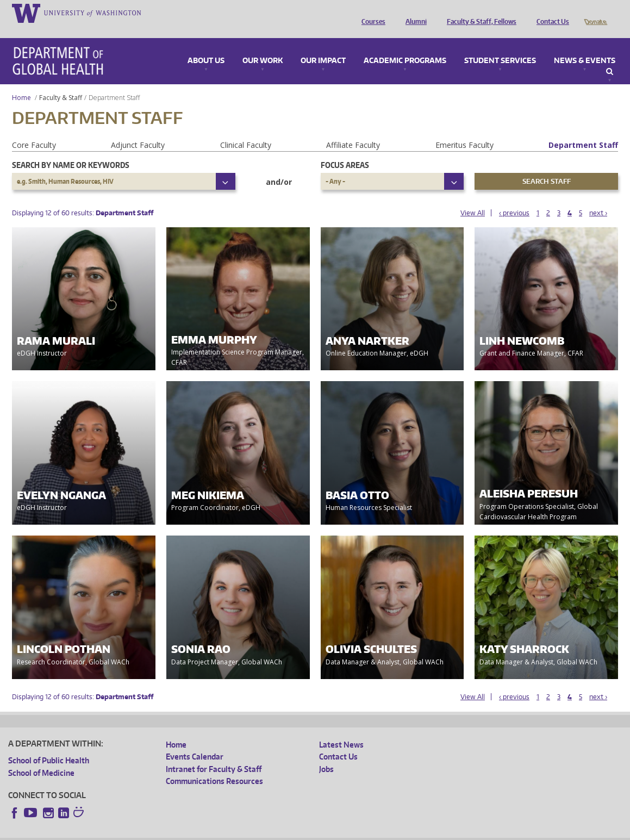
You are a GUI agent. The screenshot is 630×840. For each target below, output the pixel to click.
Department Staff (583, 130)
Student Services (500, 46)
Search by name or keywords (71, 150)
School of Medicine (41, 758)
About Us (206, 46)
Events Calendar (195, 741)
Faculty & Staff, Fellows (479, 13)
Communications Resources (214, 766)
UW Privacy (152, 832)
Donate (595, 13)
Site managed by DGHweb (261, 832)
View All (473, 198)
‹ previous (514, 198)
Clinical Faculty (246, 130)
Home (21, 82)
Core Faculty (34, 130)
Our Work (263, 46)
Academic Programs (405, 46)
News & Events (585, 46)
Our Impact (323, 46)
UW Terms (196, 832)
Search (610, 57)
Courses (371, 13)
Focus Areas (345, 150)
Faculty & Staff (61, 82)
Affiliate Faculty (353, 130)
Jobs (326, 754)
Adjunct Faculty (138, 130)
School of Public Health (49, 745)
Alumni (413, 13)
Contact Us (550, 13)
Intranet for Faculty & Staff (214, 754)
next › (598, 198)
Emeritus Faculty (464, 130)
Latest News (341, 729)
